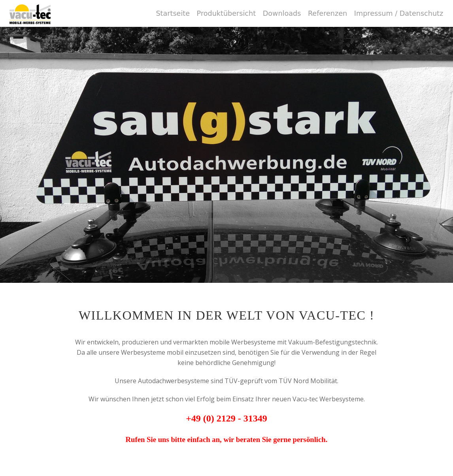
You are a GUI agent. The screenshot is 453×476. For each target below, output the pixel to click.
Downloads (282, 13)
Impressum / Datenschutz (399, 13)
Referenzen (327, 13)
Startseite (173, 13)
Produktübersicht (226, 13)
